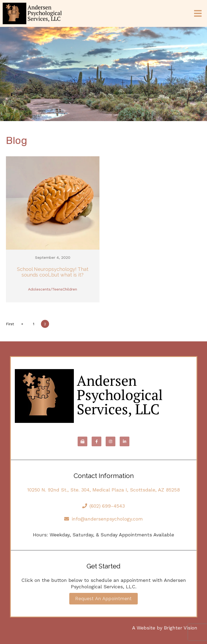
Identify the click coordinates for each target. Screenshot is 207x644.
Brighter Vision (181, 628)
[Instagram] (111, 441)
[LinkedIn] (125, 441)
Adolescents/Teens (45, 289)
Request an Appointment (103, 599)
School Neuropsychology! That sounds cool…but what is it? (53, 272)
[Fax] (82, 441)
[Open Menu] (198, 13)
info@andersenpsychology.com (103, 519)
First (10, 324)
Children (70, 289)
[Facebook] (96, 441)
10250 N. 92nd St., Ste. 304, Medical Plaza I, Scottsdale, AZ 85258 (103, 490)
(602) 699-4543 (104, 506)
